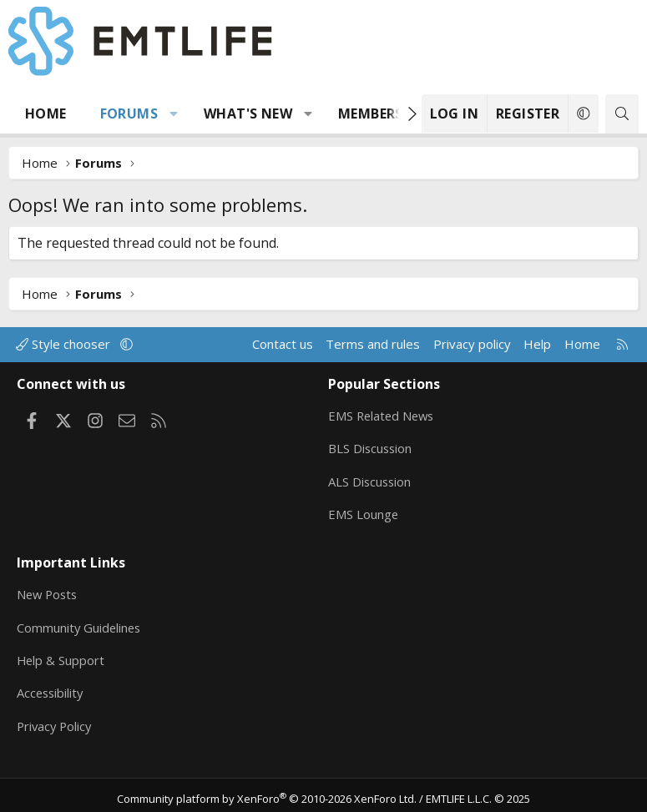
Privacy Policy (56, 720)
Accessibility (51, 688)
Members (371, 113)
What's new (248, 113)
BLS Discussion (371, 446)
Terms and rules (373, 344)
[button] (174, 113)
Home (46, 113)
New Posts (49, 590)
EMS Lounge (364, 512)
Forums (129, 113)
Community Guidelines (80, 623)
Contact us (283, 344)
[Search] (622, 114)
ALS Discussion (371, 479)
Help (537, 344)
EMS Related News (383, 414)
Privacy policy (472, 344)
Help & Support (61, 655)
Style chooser (65, 344)
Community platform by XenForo (267, 792)
